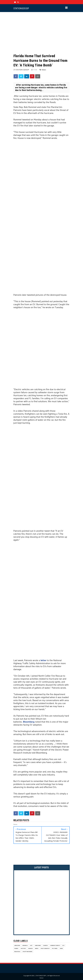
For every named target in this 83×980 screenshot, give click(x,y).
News (44, 70)
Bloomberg (29, 722)
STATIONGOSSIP (21, 8)
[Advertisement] (42, 33)
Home (42, 978)
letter (44, 660)
